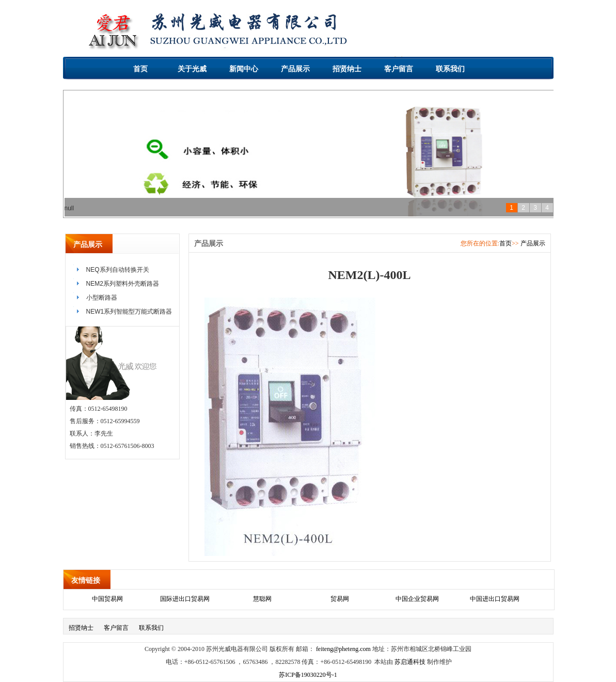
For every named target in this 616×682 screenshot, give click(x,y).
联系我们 (450, 69)
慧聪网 (262, 599)
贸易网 (340, 599)
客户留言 (399, 69)
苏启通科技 (410, 662)
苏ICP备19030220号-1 (308, 675)
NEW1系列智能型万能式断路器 (129, 312)
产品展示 (295, 69)
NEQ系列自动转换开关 (118, 270)
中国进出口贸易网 (495, 599)
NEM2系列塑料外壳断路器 (123, 284)
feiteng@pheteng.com (343, 649)
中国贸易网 (107, 599)
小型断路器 (102, 298)
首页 (140, 69)
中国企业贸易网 (417, 599)
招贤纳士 (347, 69)
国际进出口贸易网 (185, 599)
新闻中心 (244, 69)
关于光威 (192, 69)
